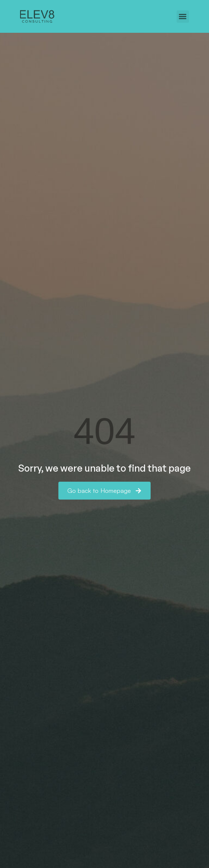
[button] (183, 17)
